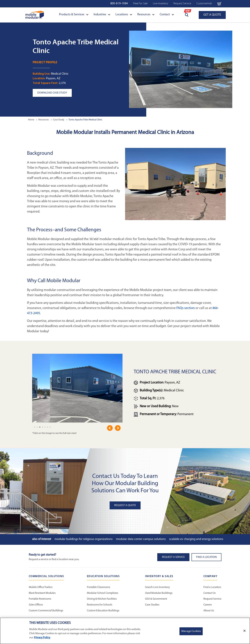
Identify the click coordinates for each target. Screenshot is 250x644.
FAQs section (186, 308)
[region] (125, 631)
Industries (102, 15)
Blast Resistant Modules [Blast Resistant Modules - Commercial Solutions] (42, 593)
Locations (124, 15)
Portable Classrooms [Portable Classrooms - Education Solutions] (99, 587)
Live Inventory (161, 4)
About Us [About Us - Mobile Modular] (209, 611)
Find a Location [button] (206, 557)
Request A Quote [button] (125, 505)
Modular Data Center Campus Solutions (141, 539)
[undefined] (35, 427)
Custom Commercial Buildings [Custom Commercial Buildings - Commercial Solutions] (46, 611)
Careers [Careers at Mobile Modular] (208, 605)
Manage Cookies (191, 631)
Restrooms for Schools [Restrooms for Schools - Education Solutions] (100, 605)
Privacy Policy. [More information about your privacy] (42, 638)
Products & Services (74, 15)
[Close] (244, 631)
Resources (146, 15)
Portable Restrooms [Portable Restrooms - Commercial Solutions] (40, 599)
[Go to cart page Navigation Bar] (219, 4)
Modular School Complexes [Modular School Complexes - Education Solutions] (103, 593)
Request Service (182, 4)
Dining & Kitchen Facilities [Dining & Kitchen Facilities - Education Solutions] (102, 599)
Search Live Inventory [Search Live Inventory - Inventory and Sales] (157, 587)
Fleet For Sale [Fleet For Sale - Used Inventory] (140, 4)
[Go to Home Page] (35, 15)
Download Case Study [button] (52, 93)
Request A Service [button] (173, 557)
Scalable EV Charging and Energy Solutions (196, 539)
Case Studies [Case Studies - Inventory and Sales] (152, 605)
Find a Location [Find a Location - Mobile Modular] (212, 587)
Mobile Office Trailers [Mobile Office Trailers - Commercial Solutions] (41, 587)
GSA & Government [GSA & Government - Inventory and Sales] (156, 599)
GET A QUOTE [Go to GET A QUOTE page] (212, 15)
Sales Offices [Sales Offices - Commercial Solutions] (36, 605)
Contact (167, 15)
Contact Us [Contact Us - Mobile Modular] (209, 593)
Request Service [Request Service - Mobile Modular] (212, 599)
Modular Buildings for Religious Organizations (84, 539)
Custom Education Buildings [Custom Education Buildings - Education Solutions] (103, 611)
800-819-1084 (119, 4)
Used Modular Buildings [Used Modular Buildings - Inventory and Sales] (159, 593)
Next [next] (118, 428)
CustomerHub (204, 4)
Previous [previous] (110, 428)
